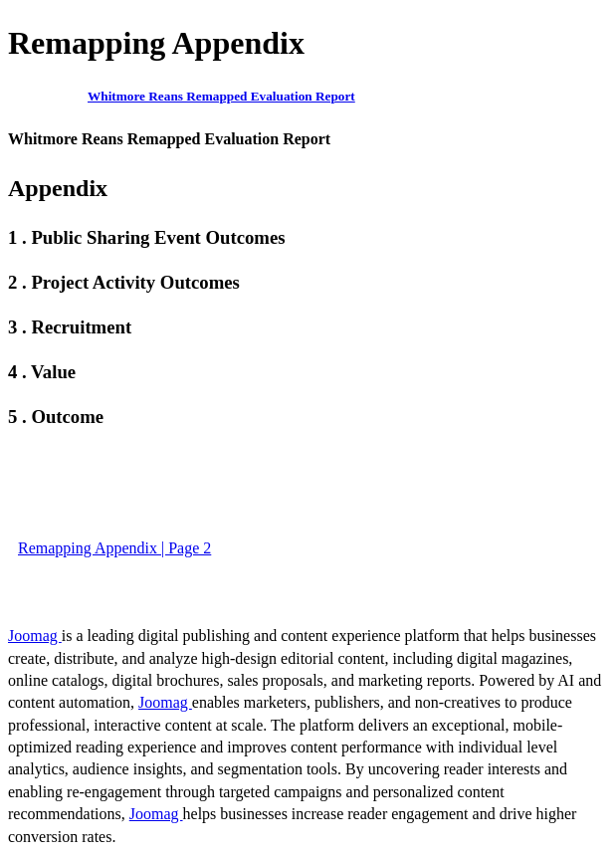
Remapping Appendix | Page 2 (114, 548)
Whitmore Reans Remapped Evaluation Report (221, 96)
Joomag (35, 636)
